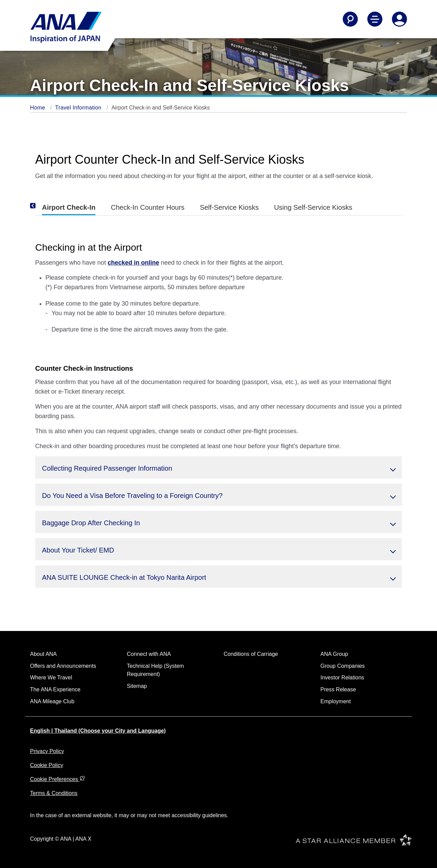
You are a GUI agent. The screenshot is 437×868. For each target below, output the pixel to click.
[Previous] (42, 206)
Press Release (338, 689)
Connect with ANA (149, 654)
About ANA (43, 654)
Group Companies (343, 666)
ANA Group (334, 654)
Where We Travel (51, 678)
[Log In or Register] (399, 19)
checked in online (133, 263)
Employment (336, 701)
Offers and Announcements (63, 666)
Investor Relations (342, 678)
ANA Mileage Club (52, 701)
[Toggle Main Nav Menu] (375, 19)
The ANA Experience (55, 689)
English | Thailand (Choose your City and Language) (98, 731)
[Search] (350, 19)
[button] (218, 467)
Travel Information (79, 108)
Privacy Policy (47, 751)
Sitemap (137, 686)
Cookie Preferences (58, 779)
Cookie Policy (47, 765)
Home (38, 108)
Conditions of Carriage (251, 654)
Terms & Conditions (54, 793)
